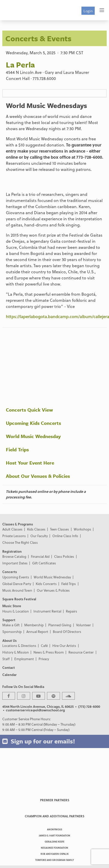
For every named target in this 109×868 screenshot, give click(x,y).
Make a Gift (11, 625)
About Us (9, 640)
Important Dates (15, 563)
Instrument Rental (47, 611)
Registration (12, 551)
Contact (9, 667)
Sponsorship (12, 632)
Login (88, 11)
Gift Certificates (44, 563)
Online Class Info (65, 536)
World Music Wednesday (33, 436)
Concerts (10, 572)
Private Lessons (14, 536)
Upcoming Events (16, 577)
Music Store (12, 606)
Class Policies (64, 556)
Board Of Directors (67, 632)
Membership (34, 625)
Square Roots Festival (19, 599)
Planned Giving (60, 625)
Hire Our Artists (64, 646)
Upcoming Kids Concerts (33, 423)
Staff (6, 659)
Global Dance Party (17, 584)
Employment (24, 659)
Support (9, 620)
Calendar (9, 675)
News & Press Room (49, 652)
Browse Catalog (14, 556)
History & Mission (16, 652)
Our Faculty (39, 536)
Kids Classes (36, 529)
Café (44, 646)
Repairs (71, 611)
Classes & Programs (18, 524)
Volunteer (83, 625)
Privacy (44, 659)
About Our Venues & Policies (38, 476)
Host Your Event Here (30, 463)
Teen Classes (59, 529)
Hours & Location (16, 611)
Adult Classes (12, 529)
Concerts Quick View (29, 410)
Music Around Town (17, 590)
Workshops (82, 529)
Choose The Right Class (20, 542)
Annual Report (37, 632)
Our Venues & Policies (53, 590)
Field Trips (17, 449)
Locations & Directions (19, 646)
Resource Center (81, 652)
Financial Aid (40, 556)
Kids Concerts (46, 584)
